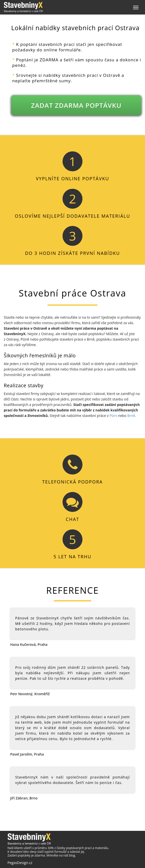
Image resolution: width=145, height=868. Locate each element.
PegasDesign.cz (20, 863)
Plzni (113, 416)
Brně (131, 416)
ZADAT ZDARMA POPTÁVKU (76, 105)
